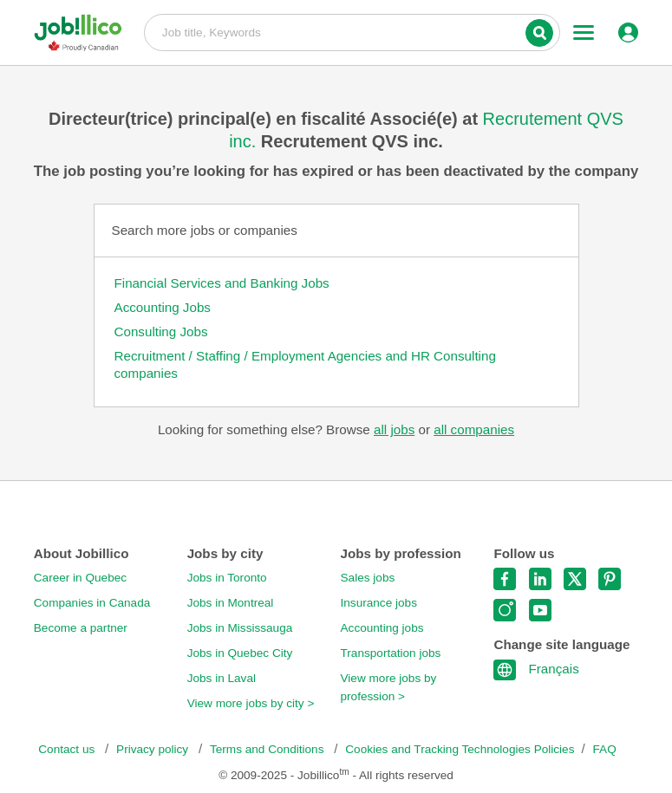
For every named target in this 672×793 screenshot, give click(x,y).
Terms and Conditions (268, 749)
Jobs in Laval (222, 678)
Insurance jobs (379, 603)
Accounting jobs (382, 628)
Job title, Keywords (352, 31)
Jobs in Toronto (227, 578)
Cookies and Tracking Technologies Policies (460, 749)
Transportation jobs (391, 653)
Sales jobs (368, 578)
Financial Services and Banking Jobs (222, 283)
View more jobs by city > (251, 703)
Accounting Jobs (163, 307)
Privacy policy (154, 749)
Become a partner (81, 628)
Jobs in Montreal (231, 603)
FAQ (605, 749)
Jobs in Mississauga (240, 628)
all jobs (394, 429)
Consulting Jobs (161, 331)
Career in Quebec (80, 578)
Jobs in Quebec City (240, 653)
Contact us (68, 749)
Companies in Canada (92, 603)
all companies (474, 429)
